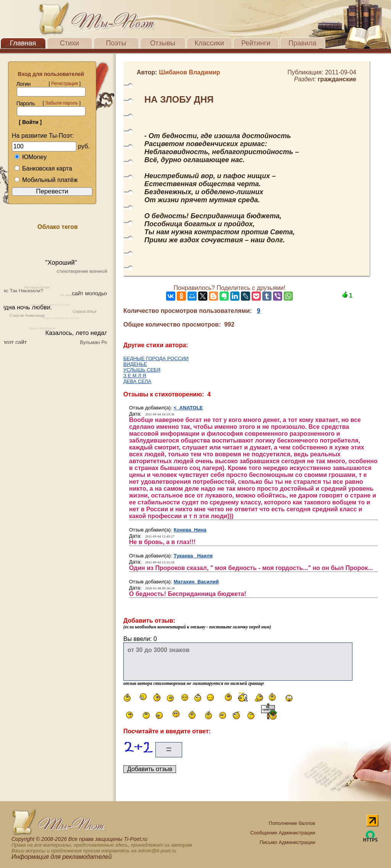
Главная (23, 43)
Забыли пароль (61, 103)
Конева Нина (190, 530)
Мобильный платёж (46, 180)
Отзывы (163, 43)
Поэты (116, 43)
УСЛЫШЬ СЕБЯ (142, 370)
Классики (209, 43)
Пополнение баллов (292, 823)
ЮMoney (30, 157)
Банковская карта (43, 168)
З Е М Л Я (135, 376)
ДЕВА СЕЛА (137, 381)
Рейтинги (256, 43)
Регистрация (65, 84)
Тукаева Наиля (193, 556)
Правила (302, 43)
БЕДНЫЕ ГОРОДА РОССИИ (156, 358)
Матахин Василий (196, 582)
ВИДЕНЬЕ (135, 364)
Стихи (69, 43)
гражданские (337, 79)
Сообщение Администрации (283, 833)
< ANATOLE (188, 408)
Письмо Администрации (287, 842)
